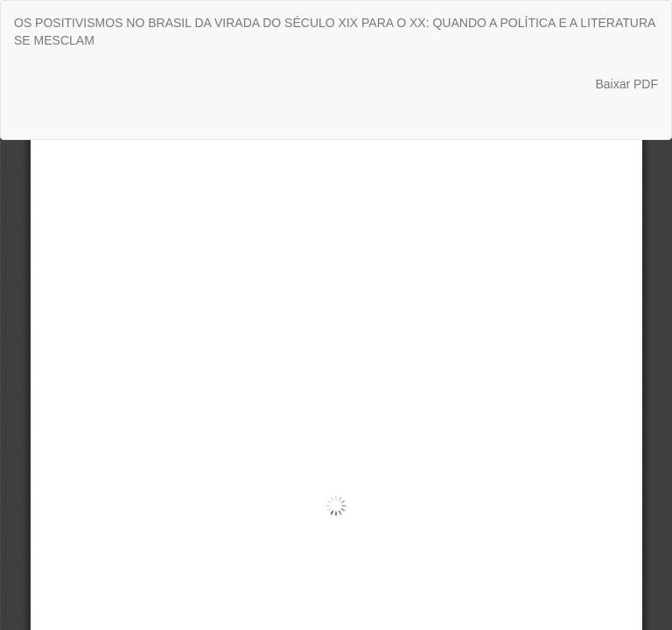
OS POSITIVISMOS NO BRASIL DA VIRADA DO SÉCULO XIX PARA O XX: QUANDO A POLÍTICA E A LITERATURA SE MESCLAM (335, 31)
